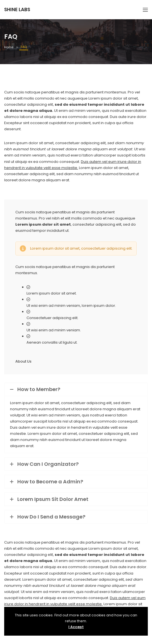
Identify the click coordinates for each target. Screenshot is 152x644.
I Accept (76, 627)
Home (9, 47)
